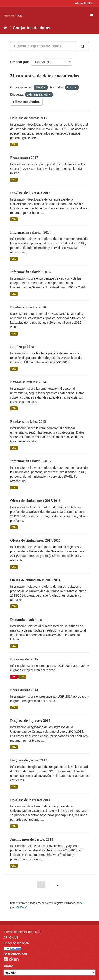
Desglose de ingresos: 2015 (30, 721)
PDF (14, 677)
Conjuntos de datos (32, 28)
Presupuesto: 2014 (24, 690)
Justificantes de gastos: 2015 (32, 839)
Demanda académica (26, 620)
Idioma (8, 966)
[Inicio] (5, 28)
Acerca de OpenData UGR (22, 932)
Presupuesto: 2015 (24, 659)
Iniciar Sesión (84, 3)
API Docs (21, 908)
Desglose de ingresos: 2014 (30, 800)
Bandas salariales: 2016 (28, 307)
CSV (14, 144)
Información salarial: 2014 (30, 232)
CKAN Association (16, 943)
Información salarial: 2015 (30, 461)
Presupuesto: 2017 (24, 158)
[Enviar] (83, 46)
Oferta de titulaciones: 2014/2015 (35, 540)
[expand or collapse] (92, 15)
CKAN (11, 959)
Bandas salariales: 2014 (28, 382)
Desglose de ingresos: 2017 (30, 193)
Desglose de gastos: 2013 (29, 760)
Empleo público (22, 347)
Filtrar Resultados (26, 102)
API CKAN (11, 937)
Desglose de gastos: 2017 (29, 118)
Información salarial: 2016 (30, 272)
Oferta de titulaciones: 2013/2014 (35, 580)
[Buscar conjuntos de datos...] (44, 46)
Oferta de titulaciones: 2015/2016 (35, 501)
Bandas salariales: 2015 (28, 422)
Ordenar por (19, 62)
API (82, 903)
